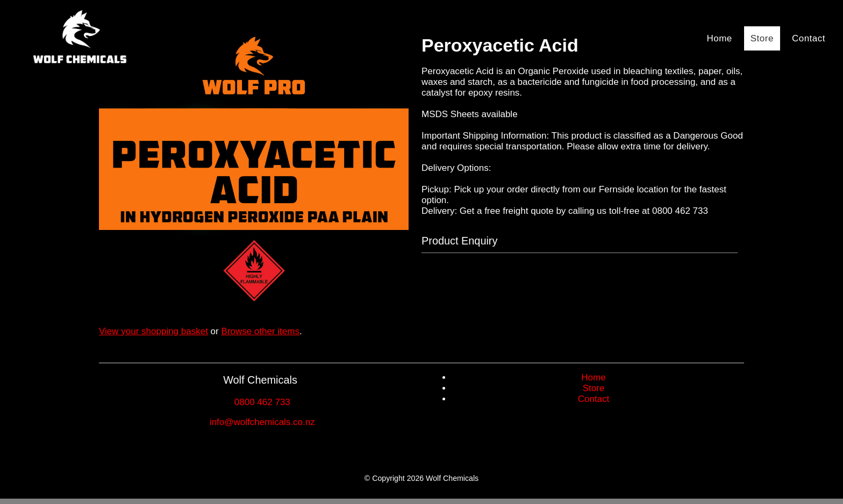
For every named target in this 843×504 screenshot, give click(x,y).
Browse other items (260, 331)
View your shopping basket (153, 331)
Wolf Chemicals (452, 478)
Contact (809, 38)
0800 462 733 (262, 402)
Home (719, 38)
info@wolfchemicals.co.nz (262, 422)
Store (762, 38)
